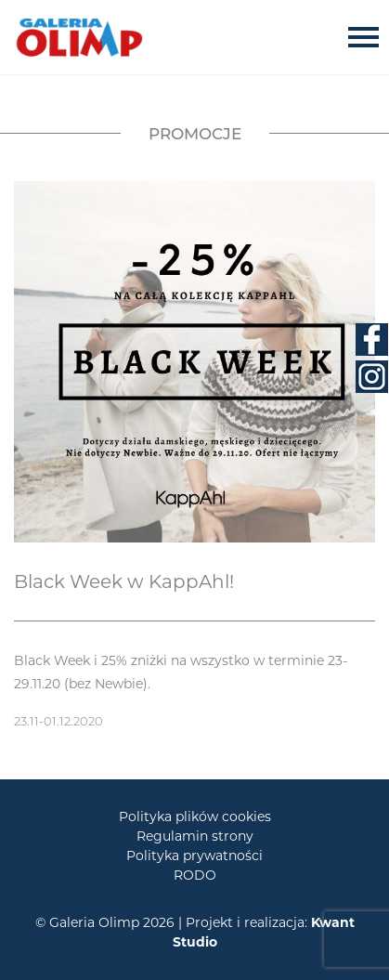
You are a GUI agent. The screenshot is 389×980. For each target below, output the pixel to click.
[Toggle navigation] (369, 37)
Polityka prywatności (194, 856)
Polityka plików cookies (195, 817)
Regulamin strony (195, 836)
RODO (195, 875)
